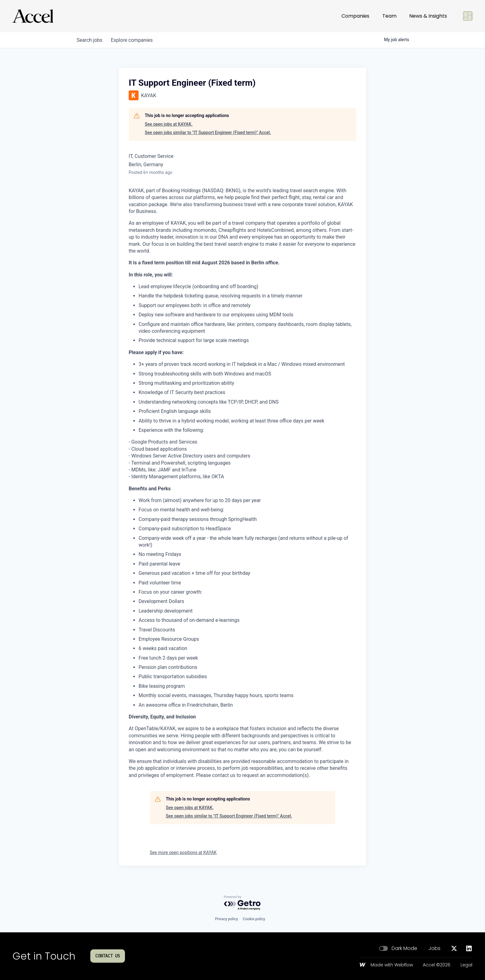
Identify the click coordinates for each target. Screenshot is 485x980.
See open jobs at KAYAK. (169, 124)
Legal (466, 965)
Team (389, 16)
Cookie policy (254, 919)
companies (134, 40)
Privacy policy (226, 919)
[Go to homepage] (33, 16)
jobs (90, 40)
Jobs (434, 948)
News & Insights (428, 16)
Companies (355, 16)
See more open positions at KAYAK (183, 852)
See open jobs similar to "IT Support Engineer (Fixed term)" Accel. (208, 132)
